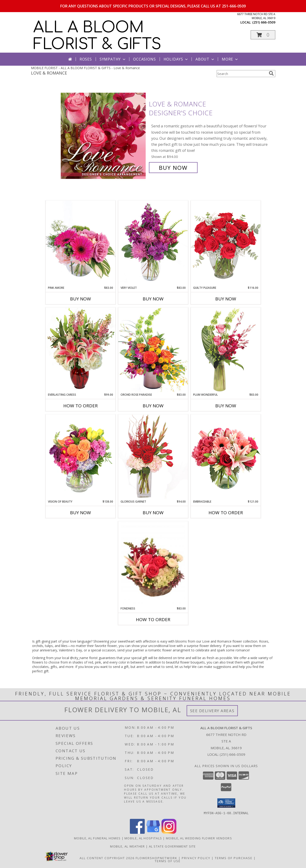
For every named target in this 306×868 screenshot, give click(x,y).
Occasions (144, 59)
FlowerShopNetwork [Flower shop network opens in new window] (156, 858)
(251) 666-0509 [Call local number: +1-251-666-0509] (264, 22)
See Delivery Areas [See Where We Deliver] (212, 711)
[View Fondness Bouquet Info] (153, 564)
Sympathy (113, 59)
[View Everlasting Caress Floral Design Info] (81, 350)
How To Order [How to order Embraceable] (226, 513)
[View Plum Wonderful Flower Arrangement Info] (226, 350)
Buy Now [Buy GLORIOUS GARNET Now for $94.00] (153, 513)
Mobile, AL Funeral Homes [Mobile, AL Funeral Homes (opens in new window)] (97, 838)
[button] (263, 35)
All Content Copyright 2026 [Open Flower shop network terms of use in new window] (107, 858)
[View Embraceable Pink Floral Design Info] (226, 457)
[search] (271, 73)
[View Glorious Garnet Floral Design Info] (153, 457)
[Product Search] (242, 74)
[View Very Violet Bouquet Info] (153, 243)
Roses (86, 59)
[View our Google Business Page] (153, 832)
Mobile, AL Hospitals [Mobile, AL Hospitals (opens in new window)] (143, 838)
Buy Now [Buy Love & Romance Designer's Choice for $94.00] (173, 168)
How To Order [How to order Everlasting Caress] (81, 406)
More (230, 59)
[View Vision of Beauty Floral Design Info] (81, 457)
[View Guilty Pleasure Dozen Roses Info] (226, 243)
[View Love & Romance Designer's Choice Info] (104, 136)
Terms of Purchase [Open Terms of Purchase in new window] (234, 858)
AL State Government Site (172, 846)
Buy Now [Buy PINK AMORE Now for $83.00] (81, 299)
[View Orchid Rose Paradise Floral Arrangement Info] (153, 350)
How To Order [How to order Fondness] (153, 620)
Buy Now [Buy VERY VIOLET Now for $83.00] (153, 299)
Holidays (176, 59)
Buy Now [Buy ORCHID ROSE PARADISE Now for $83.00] (153, 406)
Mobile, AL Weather (127, 846)
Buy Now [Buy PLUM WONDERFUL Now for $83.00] (226, 406)
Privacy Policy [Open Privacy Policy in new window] (196, 858)
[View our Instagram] (169, 832)
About (205, 59)
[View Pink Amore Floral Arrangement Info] (81, 243)
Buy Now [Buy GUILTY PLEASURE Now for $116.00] (226, 299)
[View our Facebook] (137, 832)
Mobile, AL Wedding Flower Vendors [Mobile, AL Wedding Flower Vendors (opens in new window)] (199, 838)
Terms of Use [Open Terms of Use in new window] (168, 861)
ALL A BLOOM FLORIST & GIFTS (97, 36)
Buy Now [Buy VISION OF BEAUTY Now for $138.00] (81, 513)
